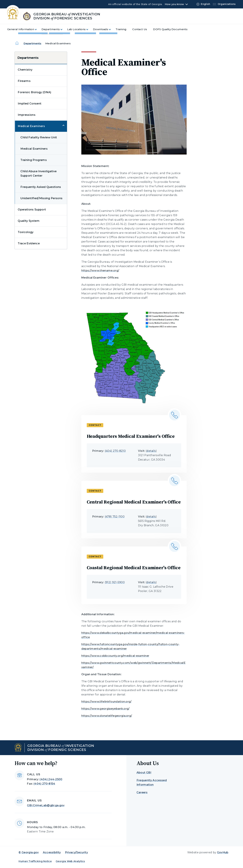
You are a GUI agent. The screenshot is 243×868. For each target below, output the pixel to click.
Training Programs (33, 160)
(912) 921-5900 (115, 582)
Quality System (29, 221)
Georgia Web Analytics (70, 861)
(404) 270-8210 (115, 451)
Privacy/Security (76, 852)
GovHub (223, 852)
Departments (32, 43)
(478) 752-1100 (115, 517)
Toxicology (26, 232)
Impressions (27, 115)
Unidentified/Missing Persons (41, 198)
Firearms (24, 81)
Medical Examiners (31, 126)
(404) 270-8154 (44, 784)
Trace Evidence (29, 243)
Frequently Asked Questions (41, 187)
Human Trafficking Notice (35, 861)
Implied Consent (30, 104)
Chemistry (25, 70)
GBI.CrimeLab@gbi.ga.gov (46, 805)
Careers (142, 792)
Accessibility (52, 852)
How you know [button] (174, 4)
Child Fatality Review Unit (39, 137)
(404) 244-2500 (51, 779)
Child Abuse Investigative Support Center (38, 173)
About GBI (144, 773)
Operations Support (32, 210)
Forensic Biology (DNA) (34, 92)
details (151, 451)
